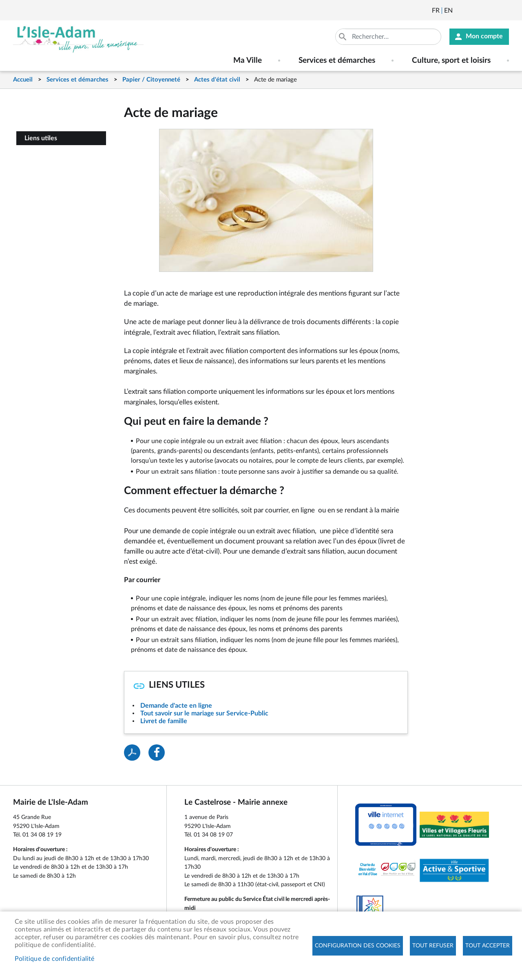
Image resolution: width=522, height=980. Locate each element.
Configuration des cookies (358, 946)
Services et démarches (77, 80)
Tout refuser (433, 946)
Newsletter (460, 11)
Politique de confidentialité (55, 959)
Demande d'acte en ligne (176, 706)
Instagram (504, 11)
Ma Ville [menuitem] (248, 61)
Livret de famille (164, 721)
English (448, 11)
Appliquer (343, 37)
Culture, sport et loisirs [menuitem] (451, 61)
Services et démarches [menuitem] (337, 61)
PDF (132, 753)
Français (436, 11)
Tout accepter (488, 946)
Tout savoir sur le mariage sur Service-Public (204, 713)
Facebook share (157, 753)
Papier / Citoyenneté (151, 80)
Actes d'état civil (217, 80)
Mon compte (484, 37)
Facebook (482, 11)
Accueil (23, 80)
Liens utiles (41, 138)
